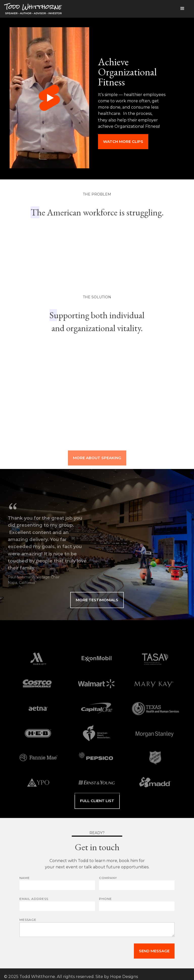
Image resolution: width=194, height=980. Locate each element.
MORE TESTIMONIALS (97, 600)
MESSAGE (28, 920)
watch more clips (123, 141)
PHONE (105, 899)
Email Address (34, 899)
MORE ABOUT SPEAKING (97, 464)
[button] (182, 9)
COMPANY (108, 878)
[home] (33, 10)
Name (25, 878)
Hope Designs (124, 977)
